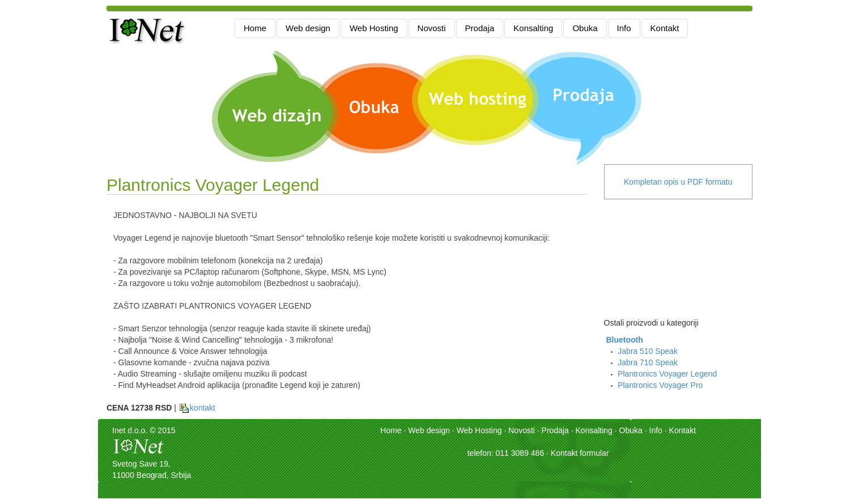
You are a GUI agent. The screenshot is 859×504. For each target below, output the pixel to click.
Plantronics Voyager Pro (660, 385)
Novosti (432, 28)
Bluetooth (624, 340)
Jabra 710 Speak (648, 362)
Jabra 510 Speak (648, 351)
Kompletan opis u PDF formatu (678, 182)
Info (624, 28)
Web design (308, 28)
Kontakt (665, 28)
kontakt (197, 408)
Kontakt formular (580, 453)
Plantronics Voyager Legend (667, 374)
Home (255, 28)
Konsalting (533, 28)
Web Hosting (374, 28)
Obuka (585, 28)
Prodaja (480, 28)
